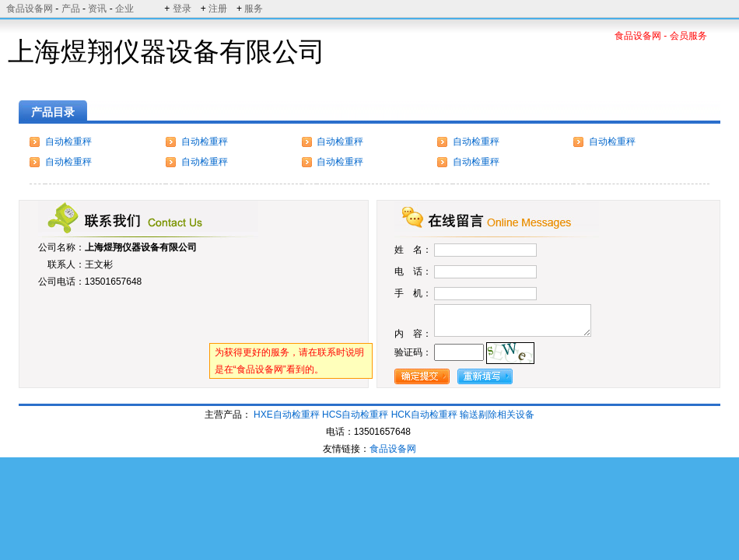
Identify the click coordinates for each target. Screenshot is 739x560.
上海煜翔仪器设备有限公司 (141, 247)
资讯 (97, 9)
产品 (71, 9)
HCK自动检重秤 (424, 415)
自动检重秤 (68, 142)
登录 (182, 9)
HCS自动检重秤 (355, 415)
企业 (124, 9)
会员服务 (688, 36)
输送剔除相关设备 (497, 415)
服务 (254, 9)
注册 (218, 9)
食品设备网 (30, 9)
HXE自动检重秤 (287, 415)
